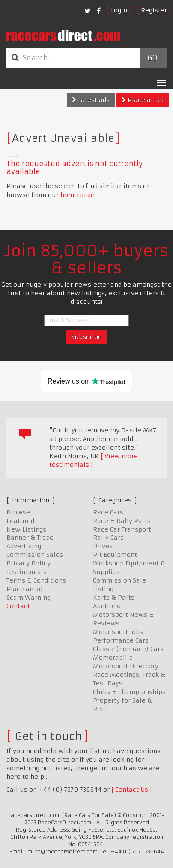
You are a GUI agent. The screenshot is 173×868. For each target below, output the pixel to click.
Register (154, 10)
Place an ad (143, 100)
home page (78, 195)
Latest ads (91, 100)
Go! (153, 58)
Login (119, 10)
